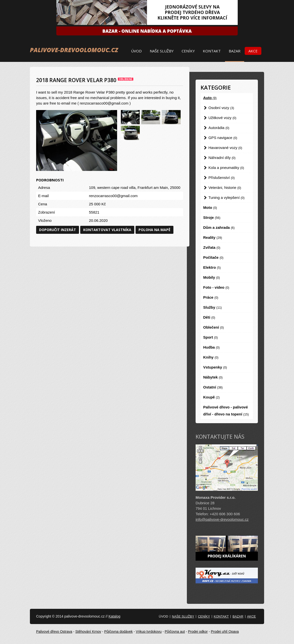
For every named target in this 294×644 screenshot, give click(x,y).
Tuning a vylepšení (227, 197)
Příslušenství (222, 178)
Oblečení (214, 327)
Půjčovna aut (175, 632)
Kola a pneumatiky (226, 168)
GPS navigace (223, 138)
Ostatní (213, 387)
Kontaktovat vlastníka (107, 230)
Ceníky (188, 51)
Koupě (212, 397)
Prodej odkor (198, 632)
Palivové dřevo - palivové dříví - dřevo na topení (226, 411)
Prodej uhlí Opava (225, 632)
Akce (253, 51)
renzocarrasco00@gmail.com (113, 196)
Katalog (114, 616)
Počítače (213, 257)
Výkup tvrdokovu (149, 632)
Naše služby (162, 51)
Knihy (211, 357)
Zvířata (212, 247)
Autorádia (219, 128)
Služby (213, 307)
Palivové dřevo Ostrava (54, 632)
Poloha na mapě (154, 230)
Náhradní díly (222, 158)
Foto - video (216, 287)
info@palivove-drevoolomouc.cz (222, 519)
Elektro (212, 267)
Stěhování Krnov (88, 632)
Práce (211, 297)
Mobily (212, 277)
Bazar (235, 51)
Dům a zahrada (219, 227)
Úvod (136, 51)
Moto (210, 207)
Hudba (212, 347)
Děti (209, 317)
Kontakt (212, 51)
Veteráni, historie (225, 188)
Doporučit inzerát (58, 230)
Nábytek (213, 377)
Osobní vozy (221, 108)
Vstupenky (215, 367)
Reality (213, 237)
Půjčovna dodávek (118, 632)
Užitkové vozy (222, 118)
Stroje (212, 217)
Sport (211, 337)
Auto (210, 98)
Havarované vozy (225, 148)
